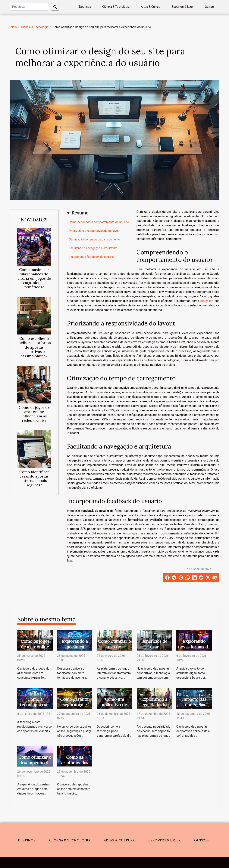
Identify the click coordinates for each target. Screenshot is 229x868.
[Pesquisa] (29, 7)
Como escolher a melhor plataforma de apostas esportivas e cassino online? (34, 347)
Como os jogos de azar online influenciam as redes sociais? (34, 414)
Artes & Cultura (151, 7)
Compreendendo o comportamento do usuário (99, 222)
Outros (209, 7)
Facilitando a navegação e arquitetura (93, 248)
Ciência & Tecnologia (116, 7)
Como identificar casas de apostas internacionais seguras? (34, 478)
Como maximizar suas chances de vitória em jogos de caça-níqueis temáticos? (34, 278)
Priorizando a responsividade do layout (95, 231)
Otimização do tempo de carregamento (94, 239)
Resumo (80, 213)
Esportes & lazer (183, 7)
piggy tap (207, 301)
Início (13, 27)
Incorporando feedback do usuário (91, 257)
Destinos (85, 7)
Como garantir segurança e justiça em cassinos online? (75, 708)
